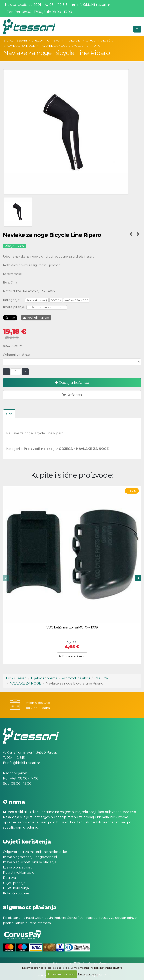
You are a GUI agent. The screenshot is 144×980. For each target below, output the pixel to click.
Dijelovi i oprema (46, 41)
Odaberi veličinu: (16, 355)
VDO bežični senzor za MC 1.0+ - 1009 (72, 627)
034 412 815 (56, 5)
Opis (9, 414)
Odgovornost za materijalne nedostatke (35, 852)
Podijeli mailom (36, 318)
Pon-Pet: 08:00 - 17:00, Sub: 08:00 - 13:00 (39, 12)
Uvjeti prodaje (14, 883)
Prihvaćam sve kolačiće (61, 974)
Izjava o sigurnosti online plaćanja (30, 862)
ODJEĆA (107, 41)
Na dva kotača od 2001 (23, 5)
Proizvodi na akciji (80, 41)
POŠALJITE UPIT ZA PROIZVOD (47, 307)
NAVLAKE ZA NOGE (21, 46)
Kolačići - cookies (16, 893)
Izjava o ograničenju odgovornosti (30, 857)
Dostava (9, 878)
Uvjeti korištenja (16, 888)
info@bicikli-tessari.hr (91, 5)
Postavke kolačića (88, 974)
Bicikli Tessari (15, 41)
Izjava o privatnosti (18, 867)
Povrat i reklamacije (19, 873)
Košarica (72, 395)
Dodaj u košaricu (72, 383)
